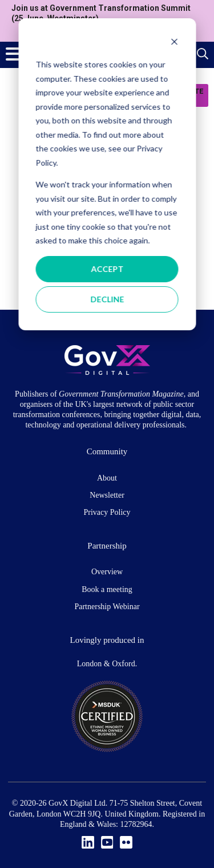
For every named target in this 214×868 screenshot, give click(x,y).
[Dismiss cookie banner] (174, 43)
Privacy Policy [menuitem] (107, 512)
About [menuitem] (107, 478)
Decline (107, 299)
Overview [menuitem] (107, 572)
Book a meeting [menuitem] (107, 589)
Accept (107, 269)
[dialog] (107, 174)
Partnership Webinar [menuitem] (107, 607)
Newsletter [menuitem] (107, 495)
